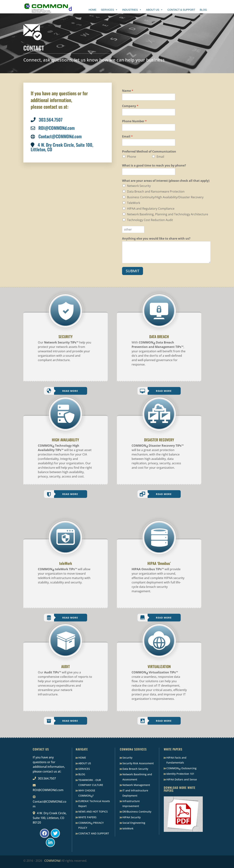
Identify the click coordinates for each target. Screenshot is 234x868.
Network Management (136, 785)
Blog (203, 10)
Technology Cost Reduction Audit (150, 220)
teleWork (128, 828)
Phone (132, 157)
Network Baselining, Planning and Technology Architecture (168, 214)
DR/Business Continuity (137, 812)
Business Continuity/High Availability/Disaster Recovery (165, 197)
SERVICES (84, 769)
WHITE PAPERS (87, 817)
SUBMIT (133, 271)
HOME (82, 758)
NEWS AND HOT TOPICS (93, 812)
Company (130, 106)
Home (92, 10)
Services (109, 10)
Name (128, 91)
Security (127, 758)
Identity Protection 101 (180, 774)
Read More (70, 391)
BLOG (82, 774)
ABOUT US (85, 763)
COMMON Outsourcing (181, 769)
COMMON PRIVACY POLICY (91, 825)
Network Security (139, 186)
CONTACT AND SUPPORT (94, 833)
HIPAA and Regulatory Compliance (151, 209)
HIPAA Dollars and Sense (182, 779)
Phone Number (134, 121)
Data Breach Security (135, 769)
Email (127, 136)
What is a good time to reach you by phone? (154, 166)
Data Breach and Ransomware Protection (156, 191)
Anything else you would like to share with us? (156, 239)
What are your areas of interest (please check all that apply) (166, 181)
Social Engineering (134, 823)
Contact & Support (181, 10)
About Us (154, 10)
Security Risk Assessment (138, 763)
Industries (132, 10)
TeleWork (134, 203)
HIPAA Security (132, 817)
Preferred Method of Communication (149, 152)
